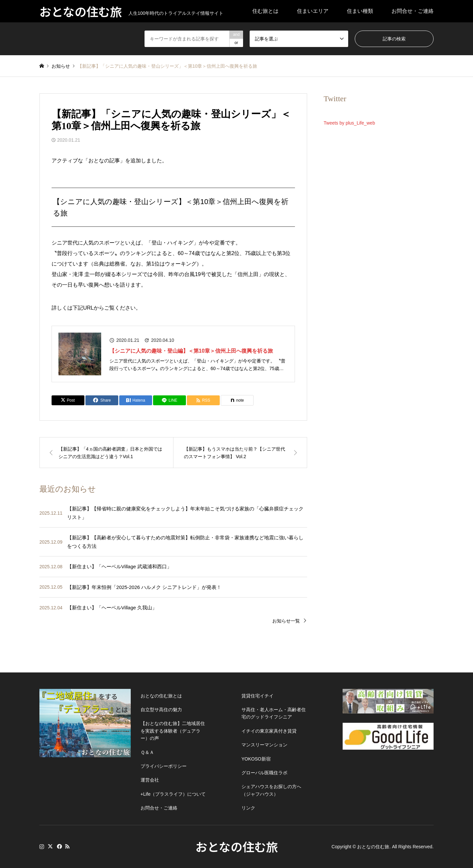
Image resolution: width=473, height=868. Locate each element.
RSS (67, 846)
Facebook (59, 846)
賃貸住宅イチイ (258, 696)
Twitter (50, 846)
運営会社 (150, 780)
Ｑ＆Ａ (147, 752)
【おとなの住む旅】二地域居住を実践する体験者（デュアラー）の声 (173, 731)
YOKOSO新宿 (256, 759)
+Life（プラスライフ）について (173, 794)
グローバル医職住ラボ (264, 773)
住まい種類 (360, 11)
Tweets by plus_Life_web (349, 123)
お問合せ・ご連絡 (413, 11)
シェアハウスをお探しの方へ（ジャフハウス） (271, 790)
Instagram (42, 846)
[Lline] (169, 400)
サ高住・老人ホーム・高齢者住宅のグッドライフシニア (274, 713)
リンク (248, 808)
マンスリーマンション (264, 745)
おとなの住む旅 (237, 846)
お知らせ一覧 (286, 621)
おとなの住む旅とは (161, 696)
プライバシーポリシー (164, 766)
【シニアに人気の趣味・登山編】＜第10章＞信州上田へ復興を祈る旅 (191, 351)
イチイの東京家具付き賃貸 (269, 731)
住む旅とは (265, 11)
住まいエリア (313, 11)
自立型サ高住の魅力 (161, 710)
